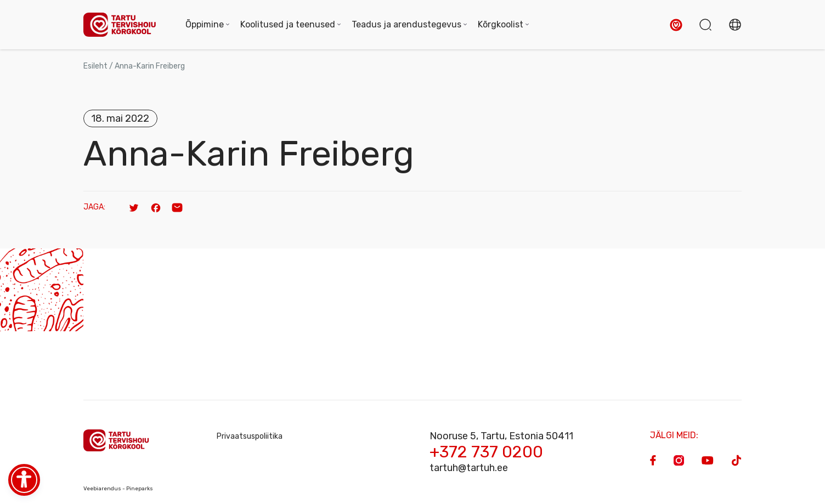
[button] (676, 25)
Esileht (95, 66)
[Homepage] (123, 25)
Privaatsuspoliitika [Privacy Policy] (250, 436)
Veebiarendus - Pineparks (118, 489)
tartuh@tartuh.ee (469, 468)
